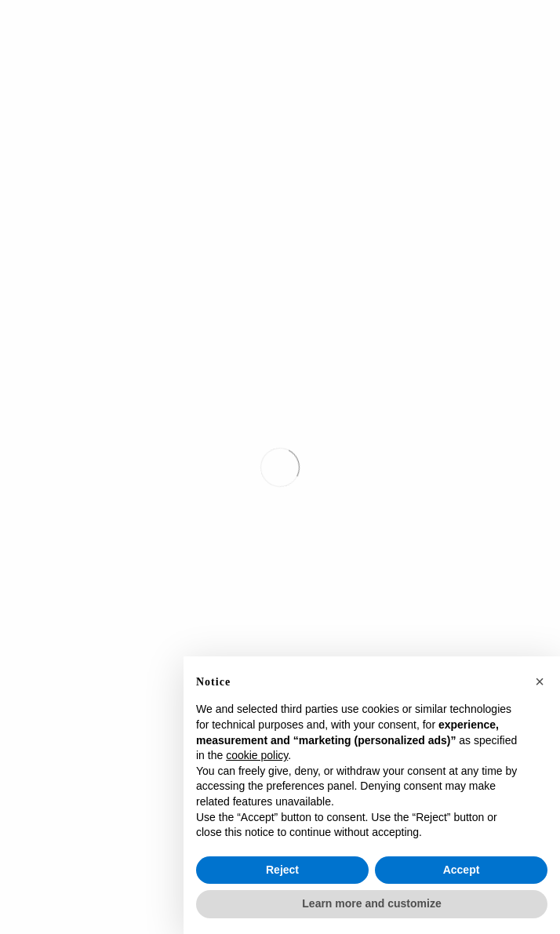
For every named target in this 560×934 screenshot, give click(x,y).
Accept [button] (462, 870)
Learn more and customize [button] (371, 903)
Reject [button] (282, 870)
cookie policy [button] (257, 755)
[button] (540, 681)
